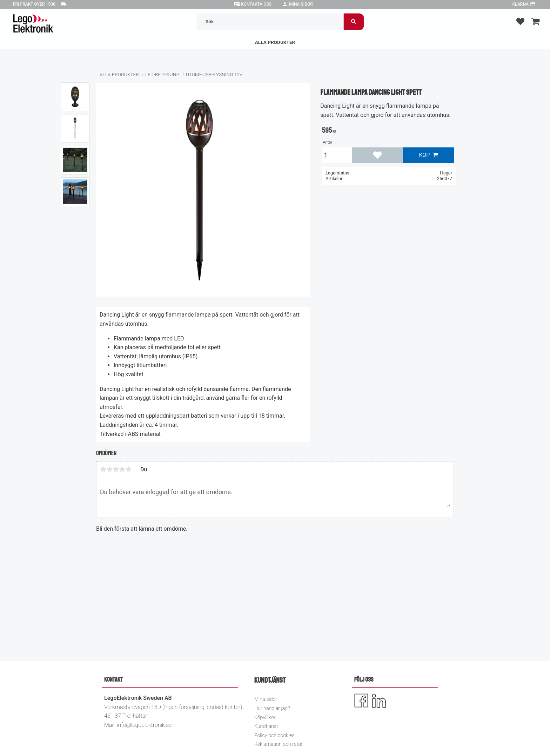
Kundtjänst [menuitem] (266, 726)
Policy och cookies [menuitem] (274, 735)
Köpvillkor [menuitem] (265, 718)
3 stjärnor (116, 469)
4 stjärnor (122, 469)
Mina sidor (301, 4)
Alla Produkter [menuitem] (275, 42)
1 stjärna (103, 469)
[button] (520, 21)
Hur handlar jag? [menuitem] (272, 708)
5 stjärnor (128, 469)
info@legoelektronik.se (144, 725)
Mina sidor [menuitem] (266, 699)
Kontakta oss (256, 4)
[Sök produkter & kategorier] (270, 22)
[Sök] (354, 22)
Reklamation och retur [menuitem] (279, 744)
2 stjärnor (109, 469)
